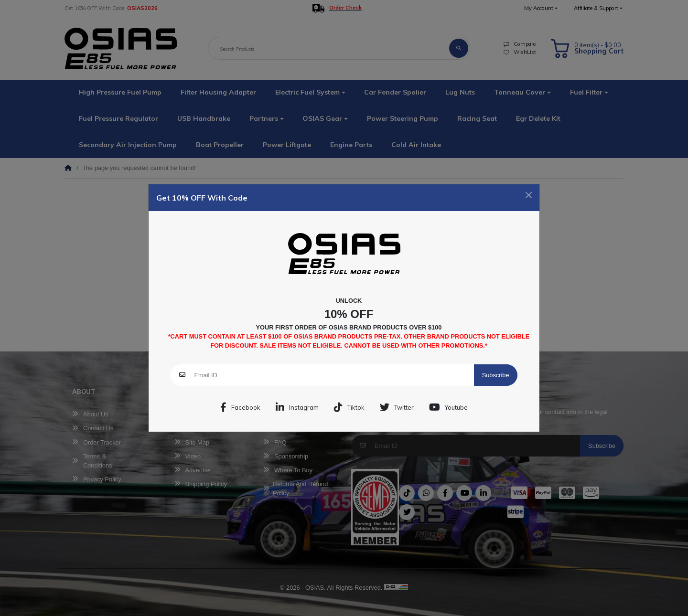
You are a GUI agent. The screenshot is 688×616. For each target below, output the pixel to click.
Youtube (448, 407)
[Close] (529, 195)
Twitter (397, 407)
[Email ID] (334, 375)
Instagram (297, 407)
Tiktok (349, 407)
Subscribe (496, 375)
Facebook (240, 407)
